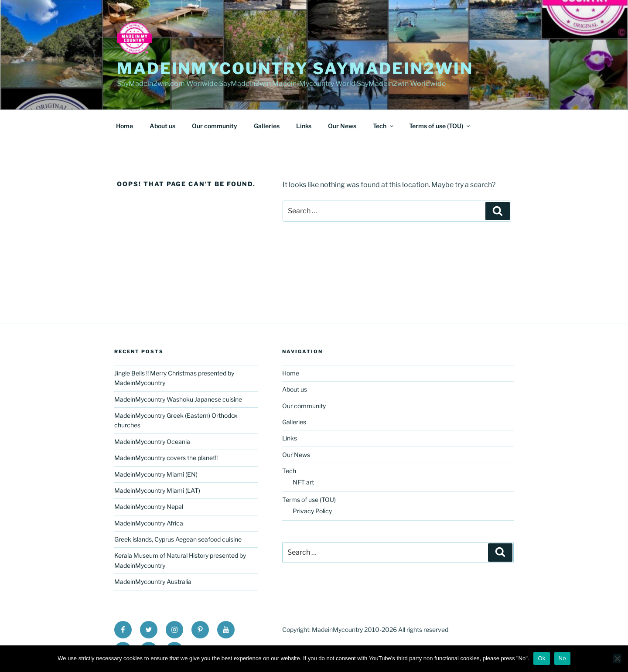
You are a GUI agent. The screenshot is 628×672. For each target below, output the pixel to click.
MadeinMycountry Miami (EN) (156, 474)
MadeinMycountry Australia (153, 582)
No (562, 658)
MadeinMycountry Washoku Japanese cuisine (178, 399)
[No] (617, 658)
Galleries (267, 126)
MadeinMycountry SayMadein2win (295, 68)
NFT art (303, 482)
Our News (342, 126)
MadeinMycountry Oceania (152, 442)
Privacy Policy (312, 511)
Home (125, 126)
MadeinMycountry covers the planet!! (166, 458)
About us (162, 126)
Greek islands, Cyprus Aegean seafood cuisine (178, 539)
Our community (215, 126)
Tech (384, 126)
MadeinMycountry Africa (149, 523)
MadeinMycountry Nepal (149, 507)
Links (304, 126)
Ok (541, 658)
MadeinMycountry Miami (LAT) (157, 490)
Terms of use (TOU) (440, 126)
